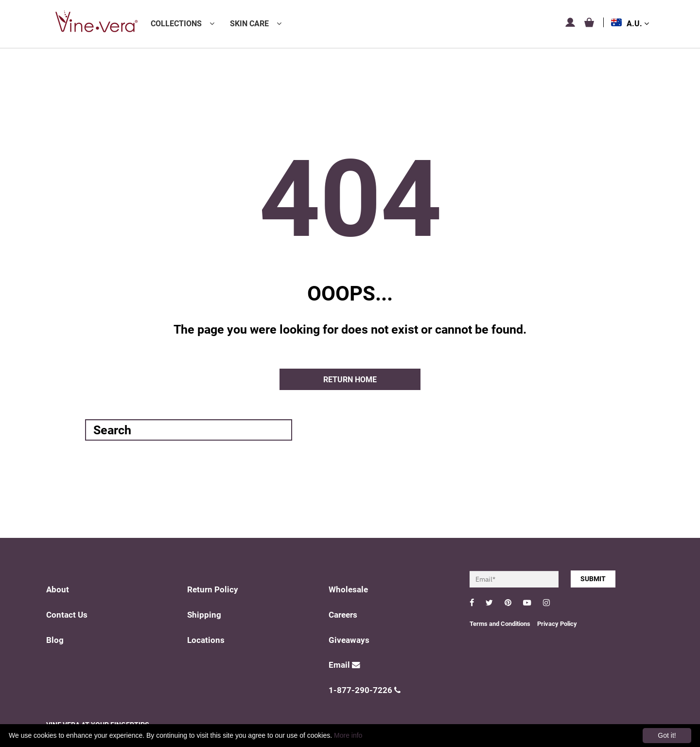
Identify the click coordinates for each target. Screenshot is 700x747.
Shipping (204, 615)
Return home (350, 380)
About (58, 590)
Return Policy (213, 590)
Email (344, 665)
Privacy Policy (557, 624)
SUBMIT (593, 579)
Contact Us (67, 615)
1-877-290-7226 (365, 690)
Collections (176, 24)
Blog (55, 640)
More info (348, 735)
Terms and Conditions (500, 624)
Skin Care (249, 24)
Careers (343, 615)
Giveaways (349, 640)
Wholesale (348, 590)
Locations (206, 640)
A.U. (638, 24)
